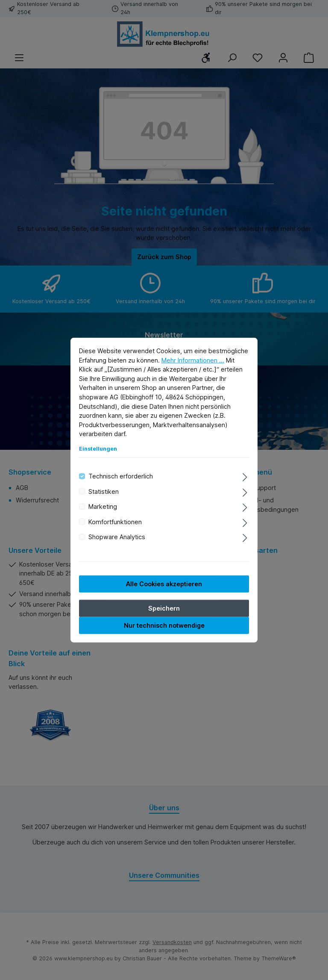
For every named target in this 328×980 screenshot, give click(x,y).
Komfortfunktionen (115, 521)
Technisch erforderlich (121, 476)
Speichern (164, 608)
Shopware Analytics (117, 537)
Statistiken (104, 491)
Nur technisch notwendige (164, 625)
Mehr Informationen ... (193, 360)
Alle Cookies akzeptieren (164, 583)
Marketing (103, 506)
